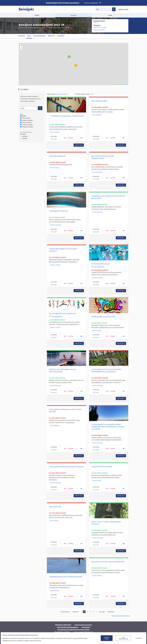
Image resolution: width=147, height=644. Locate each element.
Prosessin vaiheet (99, 30)
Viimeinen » (111, 612)
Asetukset (139, 638)
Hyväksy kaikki (107, 638)
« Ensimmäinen (65, 612)
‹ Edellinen (75, 612)
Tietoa (110, 15)
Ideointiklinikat (40, 36)
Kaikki (23, 116)
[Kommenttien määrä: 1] (124, 138)
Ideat (29, 36)
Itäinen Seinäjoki (26, 123)
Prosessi (22, 36)
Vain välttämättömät (123, 638)
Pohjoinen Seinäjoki (27, 127)
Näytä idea (79, 145)
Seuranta (61, 36)
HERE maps (125, 84)
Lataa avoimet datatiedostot (83, 632)
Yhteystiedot (86, 627)
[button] (69, 57)
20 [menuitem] (91, 94)
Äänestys (51, 36)
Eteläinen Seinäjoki (26, 120)
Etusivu (37, 15)
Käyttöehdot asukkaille (62, 632)
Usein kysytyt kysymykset (83, 625)
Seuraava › (102, 612)
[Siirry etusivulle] (27, 9)
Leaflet (117, 84)
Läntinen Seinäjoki (26, 125)
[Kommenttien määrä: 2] (82, 138)
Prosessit (73, 15)
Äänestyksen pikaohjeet (63, 625)
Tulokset (24, 138)
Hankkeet (24, 136)
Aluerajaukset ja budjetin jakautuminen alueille (74, 630)
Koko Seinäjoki (25, 118)
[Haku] (29, 108)
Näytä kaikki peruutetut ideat (121, 616)
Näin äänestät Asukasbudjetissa (68, 627)
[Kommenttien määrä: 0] (82, 178)
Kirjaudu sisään (123, 9)
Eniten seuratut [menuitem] (61, 94)
